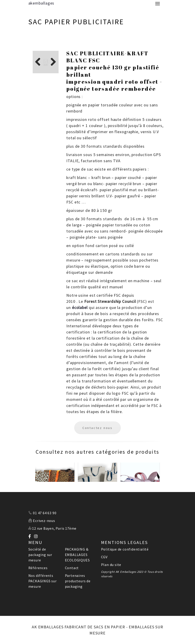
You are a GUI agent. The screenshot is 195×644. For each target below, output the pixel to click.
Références (38, 568)
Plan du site (111, 565)
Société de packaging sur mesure (40, 555)
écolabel (80, 307)
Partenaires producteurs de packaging (78, 581)
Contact (72, 568)
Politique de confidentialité (125, 549)
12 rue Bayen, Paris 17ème (54, 528)
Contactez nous (97, 428)
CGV (104, 557)
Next (52, 62)
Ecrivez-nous (44, 521)
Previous (39, 62)
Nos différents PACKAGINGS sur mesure (43, 581)
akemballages (41, 3)
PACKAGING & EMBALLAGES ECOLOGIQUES (77, 555)
